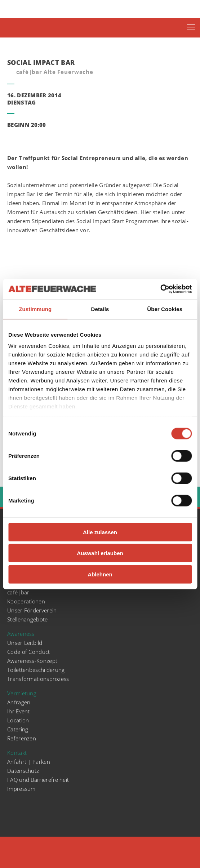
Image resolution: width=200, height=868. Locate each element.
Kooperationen (26, 601)
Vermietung (22, 693)
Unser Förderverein (32, 610)
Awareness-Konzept (32, 661)
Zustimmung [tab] (35, 309)
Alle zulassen (100, 532)
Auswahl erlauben (100, 553)
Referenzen (22, 738)
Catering (18, 729)
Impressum (21, 789)
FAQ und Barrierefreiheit (38, 780)
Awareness (21, 634)
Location (18, 720)
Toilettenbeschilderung (36, 670)
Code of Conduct (29, 652)
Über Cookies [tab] (165, 309)
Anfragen (19, 702)
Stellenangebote (28, 619)
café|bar (18, 592)
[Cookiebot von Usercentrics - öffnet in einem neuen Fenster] (160, 289)
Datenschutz (23, 771)
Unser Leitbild (25, 643)
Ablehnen (100, 574)
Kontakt (17, 753)
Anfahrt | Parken (29, 762)
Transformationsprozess (38, 679)
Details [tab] (100, 309)
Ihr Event (19, 711)
